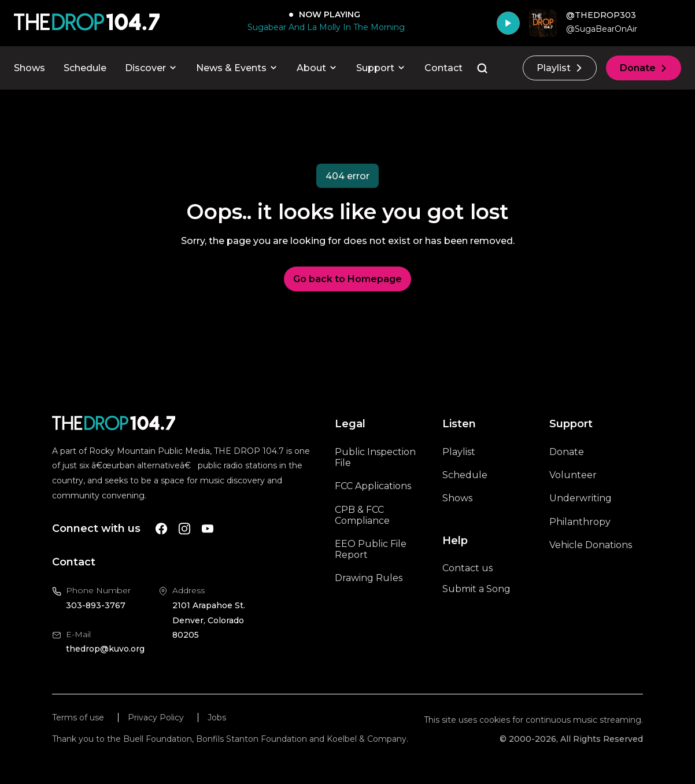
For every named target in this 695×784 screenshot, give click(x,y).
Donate (644, 68)
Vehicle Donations (591, 545)
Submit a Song (476, 589)
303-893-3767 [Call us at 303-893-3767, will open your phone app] (96, 605)
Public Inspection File (375, 457)
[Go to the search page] (482, 68)
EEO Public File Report (371, 549)
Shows (29, 68)
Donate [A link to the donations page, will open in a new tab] (567, 452)
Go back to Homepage (347, 279)
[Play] (508, 23)
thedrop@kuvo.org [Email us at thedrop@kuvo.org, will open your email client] (105, 649)
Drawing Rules (369, 578)
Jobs (217, 718)
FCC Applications (373, 486)
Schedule (85, 68)
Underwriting (581, 498)
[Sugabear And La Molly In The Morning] (324, 27)
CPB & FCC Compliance (362, 515)
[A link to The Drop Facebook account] (161, 529)
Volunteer (573, 475)
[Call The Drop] (87, 23)
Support (381, 68)
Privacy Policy (156, 718)
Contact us (467, 568)
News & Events (237, 68)
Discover (151, 68)
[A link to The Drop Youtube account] (208, 529)
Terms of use (78, 718)
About (317, 68)
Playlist (560, 68)
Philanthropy (580, 522)
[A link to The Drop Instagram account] (184, 529)
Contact (443, 68)
